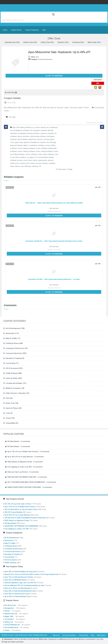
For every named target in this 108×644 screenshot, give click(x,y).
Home (5, 30)
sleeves (50, 160)
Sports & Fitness (12, 408)
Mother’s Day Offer (30, 42)
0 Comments (99, 108)
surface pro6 (25, 163)
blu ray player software (39, 130)
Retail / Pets (10, 403)
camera (43, 133)
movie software (42, 148)
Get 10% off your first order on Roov (18, 504)
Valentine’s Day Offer (12, 42)
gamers (27, 142)
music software (31, 154)
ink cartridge (51, 142)
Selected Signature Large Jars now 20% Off (20, 583)
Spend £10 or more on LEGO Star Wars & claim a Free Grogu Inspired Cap (32, 574)
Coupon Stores (16, 30)
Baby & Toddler (11, 338)
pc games (31, 157)
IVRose (7, 611)
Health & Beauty (12, 373)
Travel (8, 418)
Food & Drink (11, 363)
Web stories (101, 635)
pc (25, 157)
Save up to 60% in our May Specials (17, 588)
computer (51, 133)
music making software (26, 151)
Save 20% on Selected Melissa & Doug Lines (21, 572)
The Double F (9, 619)
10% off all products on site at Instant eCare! (21, 509)
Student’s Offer (63, 42)
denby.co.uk (9, 622)
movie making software (26, 148)
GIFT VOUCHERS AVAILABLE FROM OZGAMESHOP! (26, 482)
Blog (44, 30)
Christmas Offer (78, 42)
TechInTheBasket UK (12, 625)
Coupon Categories (32, 30)
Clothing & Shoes (12, 343)
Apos (37, 57)
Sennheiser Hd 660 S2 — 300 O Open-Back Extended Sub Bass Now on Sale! (54, 241)
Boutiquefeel (9, 608)
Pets (8, 398)
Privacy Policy (84, 635)
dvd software (23, 139)
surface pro (15, 163)
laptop (20, 145)
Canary (7, 630)
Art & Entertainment (13, 328)
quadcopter (42, 160)
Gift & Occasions (12, 368)
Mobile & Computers (13, 388)
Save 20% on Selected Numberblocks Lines (20, 591)
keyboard (14, 145)
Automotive (10, 333)
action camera (41, 127)
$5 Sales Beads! (13, 441)
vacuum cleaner (42, 163)
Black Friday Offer (94, 42)
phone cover (22, 160)
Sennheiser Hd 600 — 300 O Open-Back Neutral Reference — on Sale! (54, 279)
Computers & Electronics (15, 348)
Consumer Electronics (45, 59)
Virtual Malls (10, 423)
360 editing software (24, 127)
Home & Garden (12, 378)
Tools (8, 413)
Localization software (36, 145)
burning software (33, 133)
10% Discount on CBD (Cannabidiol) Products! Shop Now (25, 518)
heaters (43, 142)
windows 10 (36, 166)
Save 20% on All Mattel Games (16, 580)
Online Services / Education (16, 393)
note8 (22, 157)
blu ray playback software (20, 130)
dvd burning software (38, 136)
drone (20, 136)
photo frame (33, 160)
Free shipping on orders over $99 (19, 467)
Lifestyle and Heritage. (14, 383)
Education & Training (13, 358)
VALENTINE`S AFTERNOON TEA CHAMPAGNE (21, 526)
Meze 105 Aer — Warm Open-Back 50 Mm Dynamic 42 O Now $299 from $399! (54, 203)
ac (33, 127)
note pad (15, 157)
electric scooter (43, 139)
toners (33, 163)
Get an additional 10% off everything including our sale (24, 585)
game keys (19, 142)
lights (25, 145)
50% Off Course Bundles (13, 512)
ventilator (52, 163)
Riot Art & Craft (10, 605)
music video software (46, 154)
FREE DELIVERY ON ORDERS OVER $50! (22, 477)
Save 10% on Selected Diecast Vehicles (19, 577)
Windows (28, 166)
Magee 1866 (9, 616)
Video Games (15, 166)
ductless (26, 136)
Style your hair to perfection (18, 472)
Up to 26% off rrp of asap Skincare (20, 457)
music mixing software (44, 151)
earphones (32, 139)
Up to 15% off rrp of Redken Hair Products (23, 452)
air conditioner (52, 127)
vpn (22, 166)
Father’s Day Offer (47, 42)
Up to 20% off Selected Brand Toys (17, 596)
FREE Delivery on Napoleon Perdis (20, 462)
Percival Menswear (11, 627)
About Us (56, 635)
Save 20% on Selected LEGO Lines (17, 594)
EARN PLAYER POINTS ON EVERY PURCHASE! (24, 487)
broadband (22, 133)
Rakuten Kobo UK (11, 614)
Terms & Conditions (69, 635)
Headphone (35, 142)
